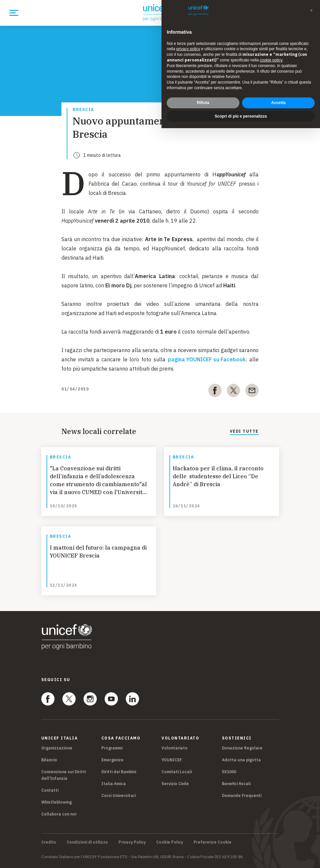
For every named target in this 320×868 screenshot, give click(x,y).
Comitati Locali (177, 772)
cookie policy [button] (271, 60)
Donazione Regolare (242, 748)
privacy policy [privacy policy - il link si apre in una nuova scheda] (188, 49)
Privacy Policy (132, 842)
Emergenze (112, 760)
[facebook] (215, 392)
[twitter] (233, 392)
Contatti (50, 790)
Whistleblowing (56, 802)
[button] (311, 11)
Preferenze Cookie (213, 842)
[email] (252, 392)
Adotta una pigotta (241, 760)
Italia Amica (114, 784)
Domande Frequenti (242, 796)
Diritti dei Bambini (119, 772)
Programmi (112, 748)
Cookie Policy (170, 842)
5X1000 (229, 772)
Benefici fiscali (236, 784)
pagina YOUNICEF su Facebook (207, 359)
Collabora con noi (59, 814)
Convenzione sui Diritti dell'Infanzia (64, 775)
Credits (49, 842)
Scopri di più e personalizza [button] (241, 116)
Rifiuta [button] (203, 103)
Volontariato (175, 748)
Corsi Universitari (119, 796)
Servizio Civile (175, 784)
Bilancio (49, 760)
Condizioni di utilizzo (87, 842)
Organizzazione (57, 748)
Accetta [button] (278, 103)
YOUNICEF (172, 760)
